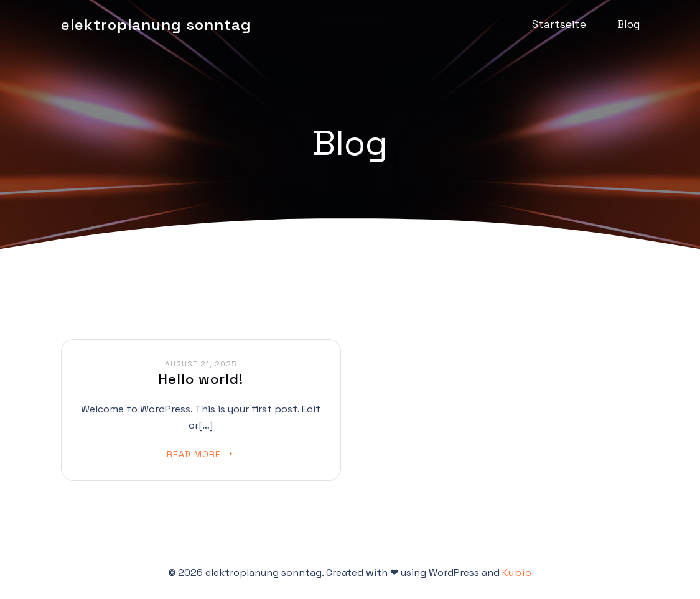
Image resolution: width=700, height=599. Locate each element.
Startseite (559, 24)
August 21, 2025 (201, 364)
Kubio (517, 573)
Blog (628, 24)
